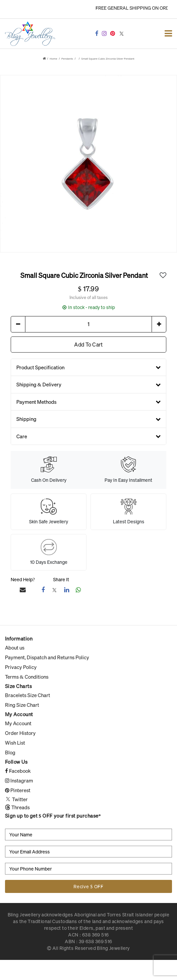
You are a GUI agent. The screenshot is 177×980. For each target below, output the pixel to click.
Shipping (88, 419)
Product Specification (88, 367)
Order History (20, 733)
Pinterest (18, 790)
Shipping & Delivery (88, 384)
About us (15, 648)
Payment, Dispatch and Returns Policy (47, 657)
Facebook (18, 771)
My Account (18, 723)
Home (54, 58)
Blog (10, 752)
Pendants (67, 58)
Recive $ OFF (88, 886)
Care (88, 436)
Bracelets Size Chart (28, 695)
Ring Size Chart (22, 705)
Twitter (16, 799)
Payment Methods (88, 401)
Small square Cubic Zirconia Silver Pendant (108, 58)
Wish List (15, 743)
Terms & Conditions (27, 677)
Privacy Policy (21, 667)
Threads (17, 807)
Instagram (19, 780)
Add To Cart (88, 344)
